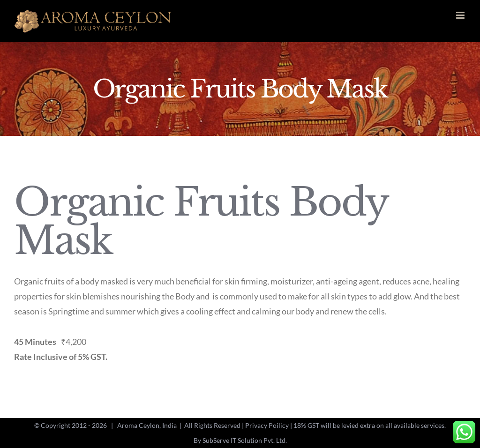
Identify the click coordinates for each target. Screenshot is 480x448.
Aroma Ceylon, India (147, 425)
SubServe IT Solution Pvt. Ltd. (245, 440)
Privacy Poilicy (267, 425)
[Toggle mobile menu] (461, 15)
